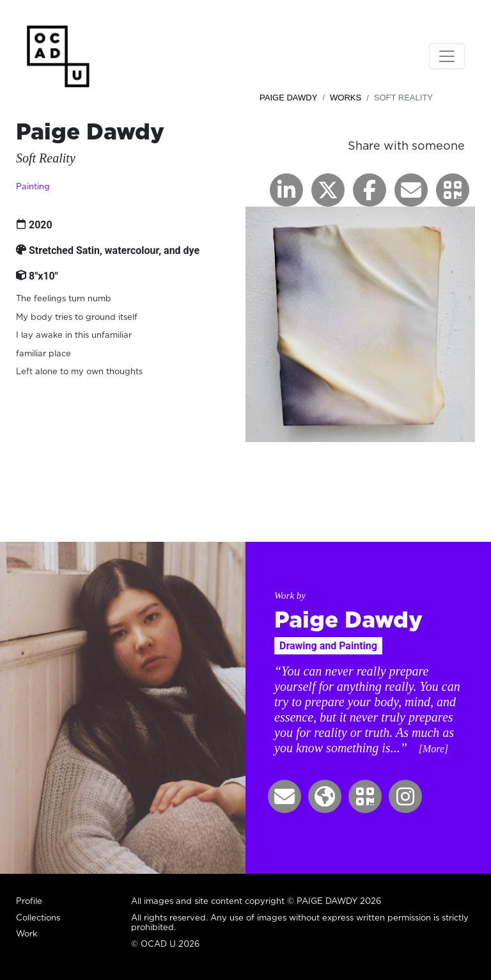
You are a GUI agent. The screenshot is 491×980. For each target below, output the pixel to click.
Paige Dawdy (288, 98)
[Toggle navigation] (447, 56)
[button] (453, 190)
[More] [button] (434, 749)
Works (346, 98)
